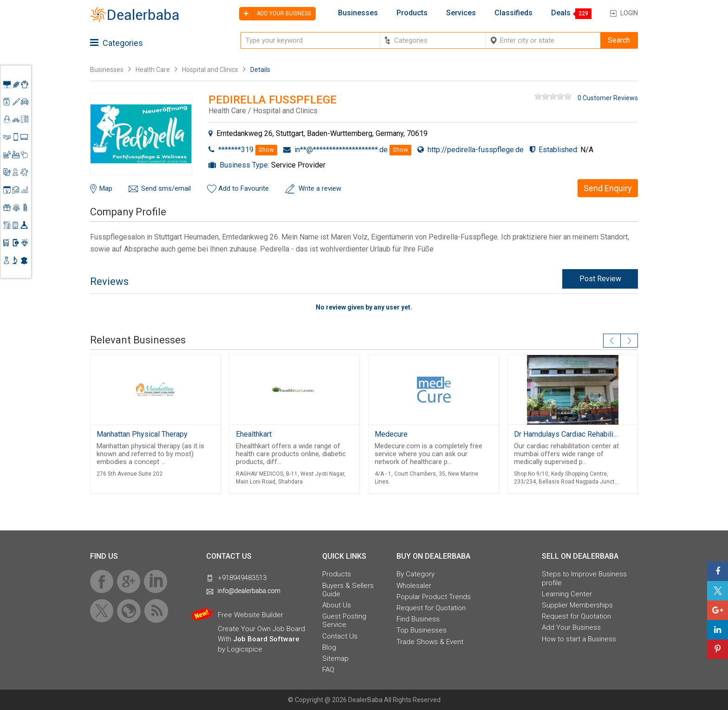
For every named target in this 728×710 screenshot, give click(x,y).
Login (629, 13)
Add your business (275, 14)
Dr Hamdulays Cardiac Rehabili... (566, 434)
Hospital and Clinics (210, 70)
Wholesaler (414, 586)
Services (461, 13)
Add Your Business (571, 627)
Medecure (391, 434)
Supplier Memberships (577, 605)
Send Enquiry (608, 188)
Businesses (358, 13)
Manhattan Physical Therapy (142, 434)
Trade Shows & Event (430, 642)
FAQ (328, 670)
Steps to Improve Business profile (584, 578)
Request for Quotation (431, 608)
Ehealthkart (254, 434)
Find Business (418, 619)
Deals (561, 13)
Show (266, 150)
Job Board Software (266, 639)
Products (412, 13)
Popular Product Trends (434, 597)
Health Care (153, 70)
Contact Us (340, 636)
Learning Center (567, 594)
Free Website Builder (250, 615)
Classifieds (513, 13)
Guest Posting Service (344, 620)
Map (106, 188)
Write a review (320, 188)
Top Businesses (422, 630)
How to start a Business (579, 639)
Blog (329, 647)
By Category (416, 574)
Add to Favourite (244, 188)
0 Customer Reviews (608, 98)
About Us (337, 605)
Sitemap (335, 658)
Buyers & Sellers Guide (348, 590)
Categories (117, 43)
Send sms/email (166, 188)
